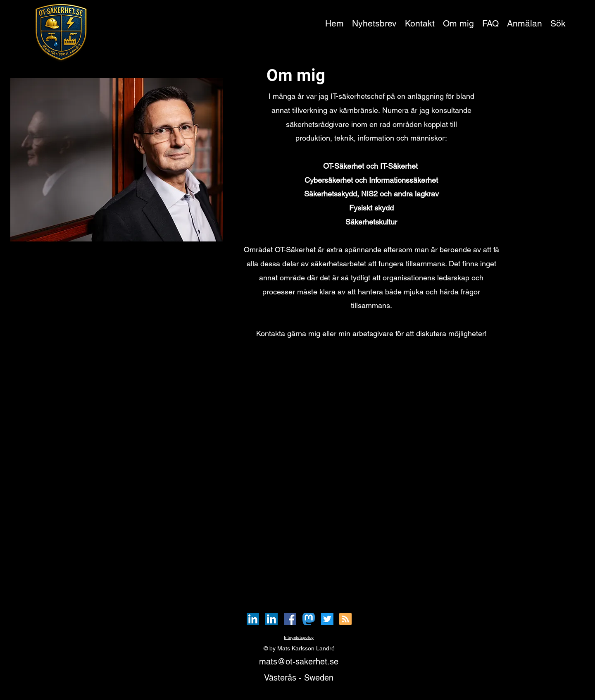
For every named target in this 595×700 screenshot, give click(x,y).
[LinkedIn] (253, 619)
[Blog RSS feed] (345, 619)
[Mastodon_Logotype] (309, 619)
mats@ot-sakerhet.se (299, 662)
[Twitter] (327, 619)
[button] (525, 24)
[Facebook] (290, 619)
